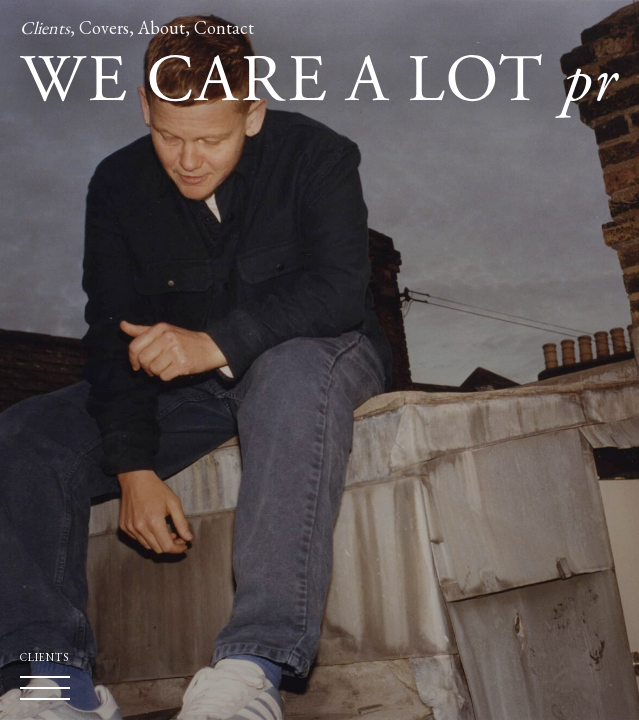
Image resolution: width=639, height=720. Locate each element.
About (161, 27)
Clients (45, 27)
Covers (104, 27)
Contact (224, 27)
